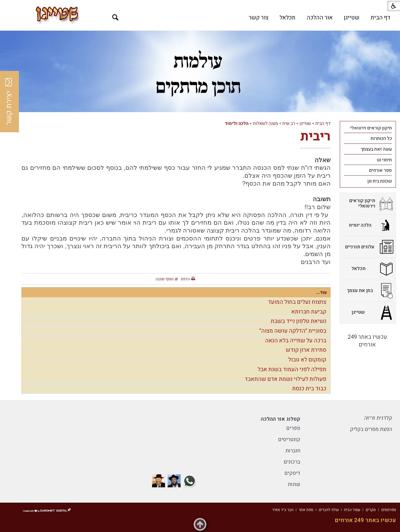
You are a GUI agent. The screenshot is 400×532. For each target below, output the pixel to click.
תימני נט (384, 160)
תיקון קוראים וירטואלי (371, 128)
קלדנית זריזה (378, 418)
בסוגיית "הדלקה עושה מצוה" (293, 331)
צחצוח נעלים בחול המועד (297, 302)
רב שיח (289, 123)
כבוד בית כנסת (309, 389)
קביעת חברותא (309, 312)
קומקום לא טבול (307, 360)
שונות (294, 484)
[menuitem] (380, 18)
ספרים (293, 428)
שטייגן (352, 18)
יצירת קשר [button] (9, 102)
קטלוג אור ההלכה (280, 419)
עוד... (321, 292)
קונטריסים (289, 439)
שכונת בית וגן (380, 181)
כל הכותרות (381, 138)
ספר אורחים (380, 170)
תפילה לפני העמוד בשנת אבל (292, 369)
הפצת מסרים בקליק (371, 429)
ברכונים (292, 462)
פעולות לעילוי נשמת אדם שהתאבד (285, 379)
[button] (115, 17)
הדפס (185, 279)
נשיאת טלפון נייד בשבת (298, 321)
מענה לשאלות (265, 123)
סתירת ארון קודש (306, 350)
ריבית (315, 136)
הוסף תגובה (165, 279)
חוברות (293, 451)
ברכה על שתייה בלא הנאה (296, 341)
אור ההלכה (320, 18)
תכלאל (287, 18)
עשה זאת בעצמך (376, 149)
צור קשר (259, 18)
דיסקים (292, 473)
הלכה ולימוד (237, 123)
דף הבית (380, 18)
